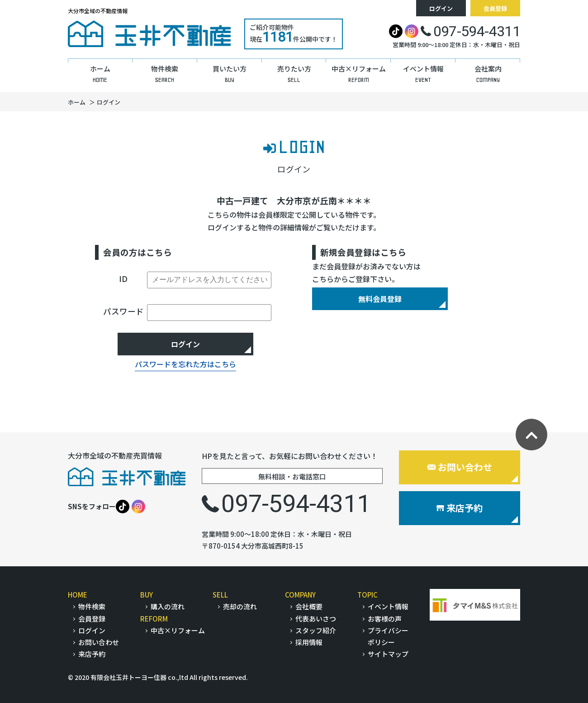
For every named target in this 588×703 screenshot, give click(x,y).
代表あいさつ (316, 619)
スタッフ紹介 (316, 630)
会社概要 (309, 606)
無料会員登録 (380, 299)
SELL (220, 595)
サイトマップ (388, 654)
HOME (78, 595)
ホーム (77, 102)
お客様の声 (385, 619)
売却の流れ (240, 606)
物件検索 (92, 606)
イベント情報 (388, 606)
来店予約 (460, 508)
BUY (147, 595)
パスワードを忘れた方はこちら (185, 364)
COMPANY (300, 595)
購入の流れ (168, 606)
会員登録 (495, 8)
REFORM (154, 619)
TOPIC (367, 595)
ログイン (441, 8)
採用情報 (309, 642)
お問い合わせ (460, 467)
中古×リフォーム (178, 630)
